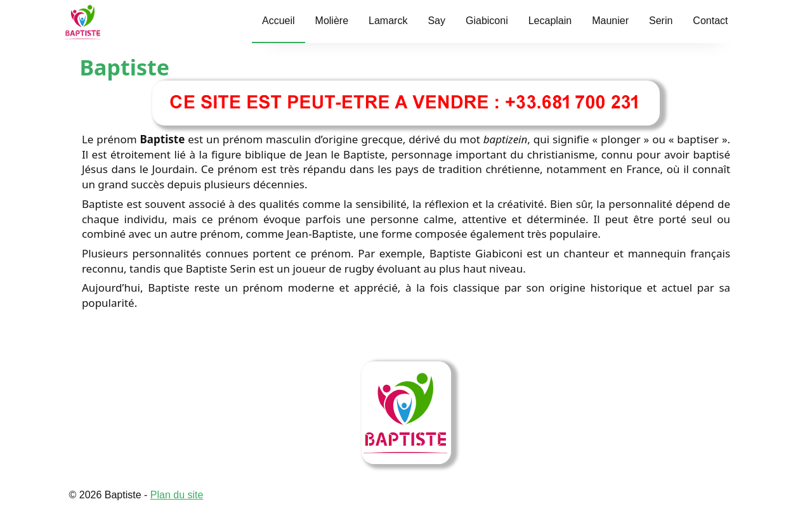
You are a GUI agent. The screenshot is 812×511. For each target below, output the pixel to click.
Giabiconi (487, 21)
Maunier (610, 21)
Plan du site (177, 495)
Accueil (278, 21)
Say (436, 21)
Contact (710, 21)
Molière (332, 21)
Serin (661, 21)
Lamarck (388, 21)
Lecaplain (550, 21)
